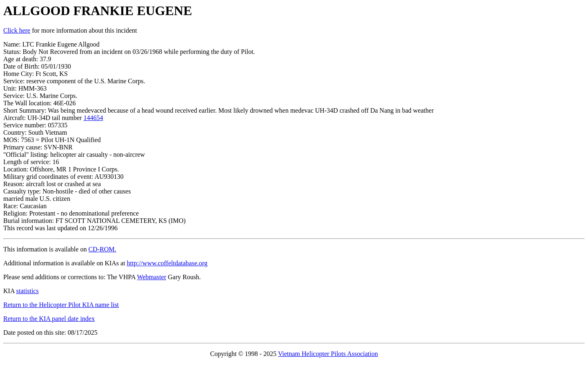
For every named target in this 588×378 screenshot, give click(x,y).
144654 (93, 118)
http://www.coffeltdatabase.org (167, 263)
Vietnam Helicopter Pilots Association (328, 354)
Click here (17, 30)
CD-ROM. (102, 249)
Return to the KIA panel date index (49, 319)
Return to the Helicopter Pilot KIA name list (61, 305)
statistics (28, 291)
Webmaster (151, 277)
